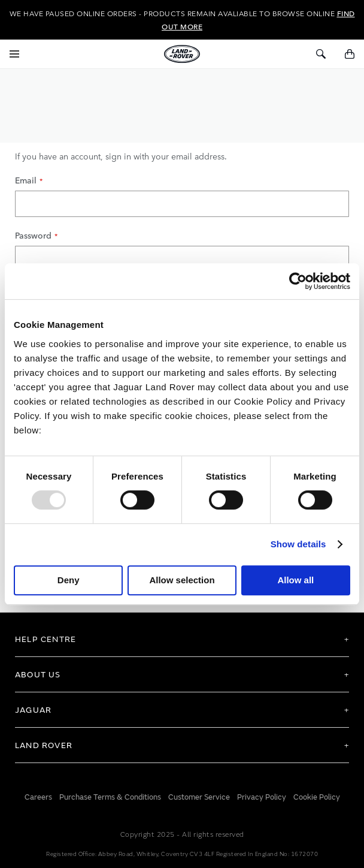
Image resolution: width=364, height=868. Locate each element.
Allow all (295, 580)
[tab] (182, 637)
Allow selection (182, 580)
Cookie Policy (317, 795)
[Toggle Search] (321, 54)
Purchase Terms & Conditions (110, 795)
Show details (298, 544)
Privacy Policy (262, 795)
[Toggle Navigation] (14, 54)
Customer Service (199, 795)
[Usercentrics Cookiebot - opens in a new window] (298, 281)
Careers (38, 795)
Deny (69, 580)
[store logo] (182, 54)
